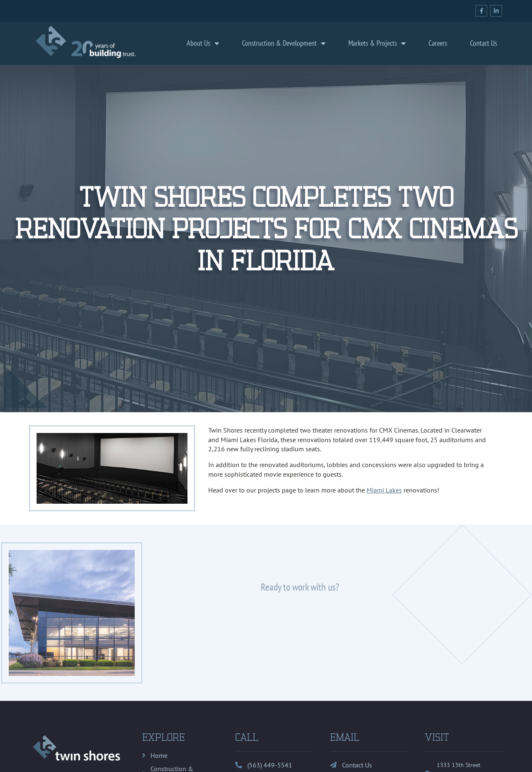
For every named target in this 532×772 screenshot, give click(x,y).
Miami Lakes (384, 490)
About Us (203, 43)
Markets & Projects (377, 43)
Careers (438, 43)
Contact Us (484, 43)
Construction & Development (284, 43)
